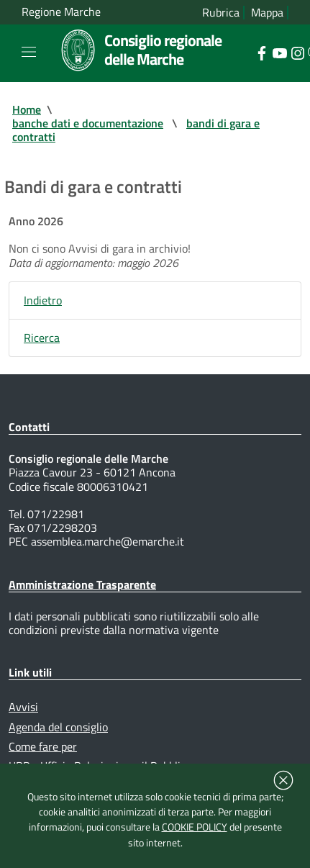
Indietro (43, 300)
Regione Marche (61, 12)
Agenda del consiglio (58, 727)
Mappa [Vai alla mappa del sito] (267, 13)
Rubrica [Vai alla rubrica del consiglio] (221, 13)
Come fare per (43, 746)
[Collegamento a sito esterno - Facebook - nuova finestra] (261, 52)
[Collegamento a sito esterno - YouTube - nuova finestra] (279, 52)
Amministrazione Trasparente (82, 584)
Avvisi (23, 707)
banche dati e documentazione (88, 123)
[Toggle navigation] (29, 52)
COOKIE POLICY (195, 827)
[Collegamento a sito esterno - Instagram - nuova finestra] (297, 52)
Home (27, 109)
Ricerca (42, 338)
